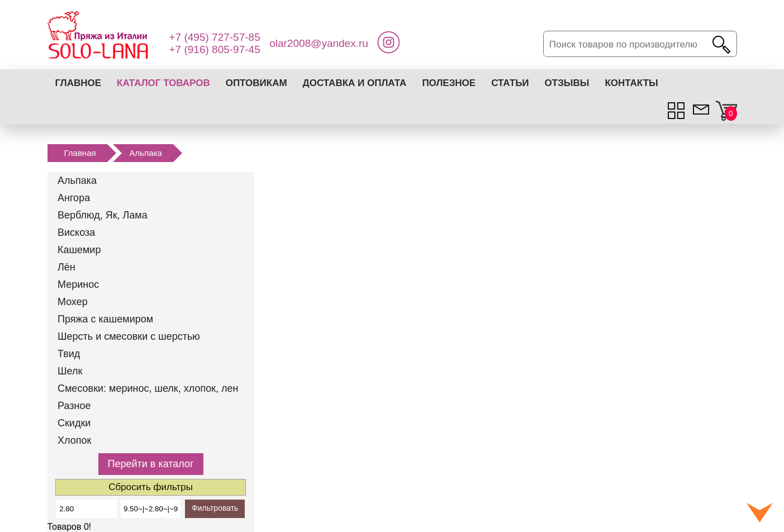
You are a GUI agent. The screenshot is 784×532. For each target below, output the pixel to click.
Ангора (74, 198)
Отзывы (567, 83)
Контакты (631, 83)
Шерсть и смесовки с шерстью (129, 336)
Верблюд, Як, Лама (103, 215)
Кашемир (79, 250)
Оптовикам (256, 83)
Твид (69, 354)
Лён (66, 267)
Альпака (146, 153)
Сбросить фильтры (151, 487)
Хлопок (74, 440)
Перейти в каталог (151, 464)
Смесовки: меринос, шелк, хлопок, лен (148, 388)
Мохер (73, 302)
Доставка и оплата (355, 83)
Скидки (74, 423)
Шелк (70, 371)
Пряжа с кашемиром (105, 319)
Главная (80, 153)
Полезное (449, 83)
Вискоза (76, 232)
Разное (74, 406)
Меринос (78, 284)
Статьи (510, 83)
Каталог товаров (163, 83)
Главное (79, 83)
